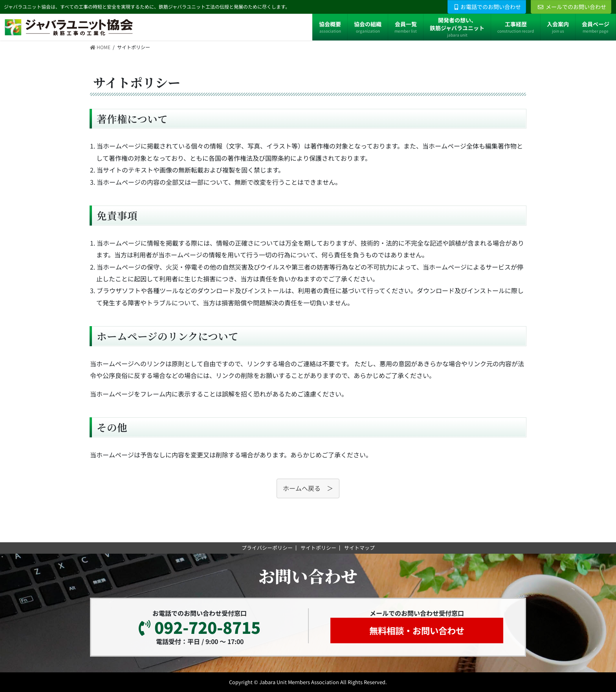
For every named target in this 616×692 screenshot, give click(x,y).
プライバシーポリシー (267, 548)
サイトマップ (359, 548)
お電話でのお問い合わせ (488, 7)
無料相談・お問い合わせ (417, 630)
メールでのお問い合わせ (572, 7)
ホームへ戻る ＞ (308, 488)
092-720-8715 (200, 627)
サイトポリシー (318, 548)
